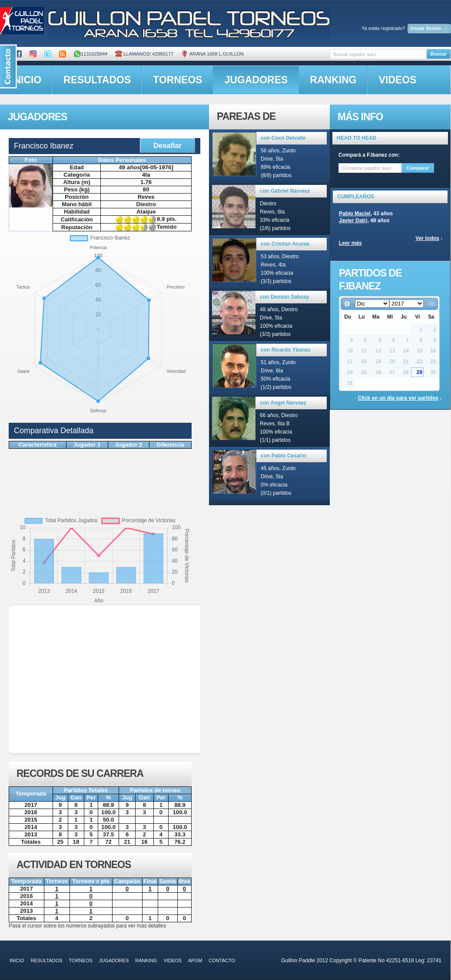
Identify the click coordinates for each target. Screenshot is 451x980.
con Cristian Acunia (285, 244)
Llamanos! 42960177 (144, 54)
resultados (97, 80)
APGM (195, 960)
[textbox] (378, 54)
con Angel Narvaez (283, 403)
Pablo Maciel (355, 214)
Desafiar (167, 145)
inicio (17, 960)
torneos (177, 80)
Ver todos (427, 238)
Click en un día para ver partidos (398, 398)
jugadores (256, 80)
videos (398, 80)
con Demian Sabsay (284, 297)
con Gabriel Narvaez (285, 191)
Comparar (418, 168)
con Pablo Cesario (284, 456)
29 (419, 372)
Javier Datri (353, 220)
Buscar (439, 54)
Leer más (350, 243)
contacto (222, 960)
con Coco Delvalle (283, 138)
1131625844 (91, 54)
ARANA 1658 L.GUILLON (212, 54)
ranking (333, 80)
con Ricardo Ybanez (285, 350)
